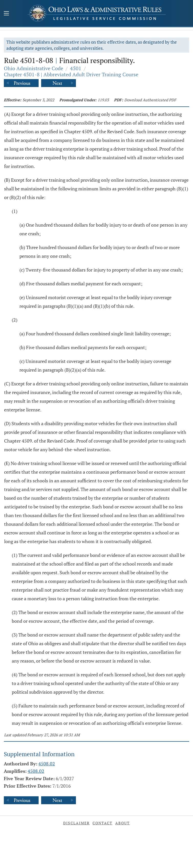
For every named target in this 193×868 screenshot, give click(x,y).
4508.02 (47, 764)
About (123, 823)
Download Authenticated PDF (150, 100)
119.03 (103, 100)
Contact (103, 823)
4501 (76, 68)
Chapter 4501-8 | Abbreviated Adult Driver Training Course (71, 74)
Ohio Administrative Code (33, 68)
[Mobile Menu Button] (6, 14)
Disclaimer (76, 823)
